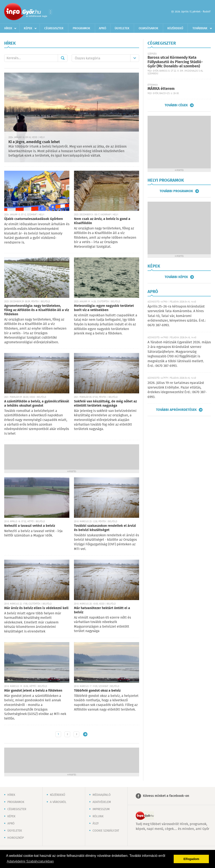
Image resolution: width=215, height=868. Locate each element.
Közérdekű (175, 28)
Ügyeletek (122, 28)
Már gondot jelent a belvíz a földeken (33, 691)
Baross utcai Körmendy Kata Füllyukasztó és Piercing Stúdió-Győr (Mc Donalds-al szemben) (175, 62)
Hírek (8, 28)
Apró (103, 28)
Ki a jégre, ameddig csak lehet (34, 142)
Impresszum (101, 809)
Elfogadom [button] (191, 859)
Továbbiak (200, 28)
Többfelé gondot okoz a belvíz (97, 691)
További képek (176, 277)
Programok (81, 28)
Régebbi (85, 734)
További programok (176, 191)
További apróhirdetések (176, 410)
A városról (58, 802)
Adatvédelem (102, 802)
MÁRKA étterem (161, 89)
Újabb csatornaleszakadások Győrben (34, 219)
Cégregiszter (54, 28)
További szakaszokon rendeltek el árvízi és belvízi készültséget (105, 528)
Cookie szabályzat (106, 831)
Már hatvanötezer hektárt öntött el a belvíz (102, 610)
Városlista (50, 12)
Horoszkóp (16, 838)
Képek (28, 28)
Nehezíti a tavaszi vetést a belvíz (30, 526)
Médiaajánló (102, 795)
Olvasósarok (148, 28)
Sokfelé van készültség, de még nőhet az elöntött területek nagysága (105, 404)
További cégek (176, 105)
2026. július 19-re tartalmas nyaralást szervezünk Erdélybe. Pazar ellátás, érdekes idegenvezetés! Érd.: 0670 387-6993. (177, 390)
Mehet (63, 58)
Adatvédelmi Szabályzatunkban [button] (30, 861)
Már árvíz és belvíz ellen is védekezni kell (36, 608)
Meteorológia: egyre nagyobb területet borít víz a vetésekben (104, 308)
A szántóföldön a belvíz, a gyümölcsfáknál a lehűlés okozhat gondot (37, 404)
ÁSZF (96, 824)
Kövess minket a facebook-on (166, 796)
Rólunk (98, 816)
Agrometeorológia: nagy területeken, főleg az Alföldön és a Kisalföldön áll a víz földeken (37, 310)
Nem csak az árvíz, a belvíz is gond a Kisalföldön (102, 221)
